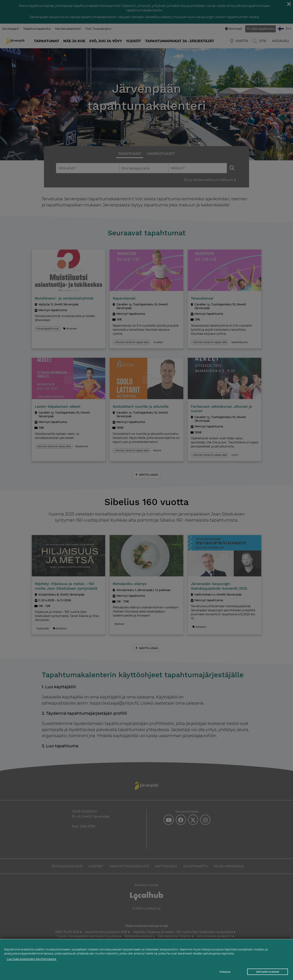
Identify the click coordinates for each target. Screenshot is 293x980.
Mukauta (225, 972)
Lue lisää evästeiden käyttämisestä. (32, 959)
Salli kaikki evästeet (268, 972)
